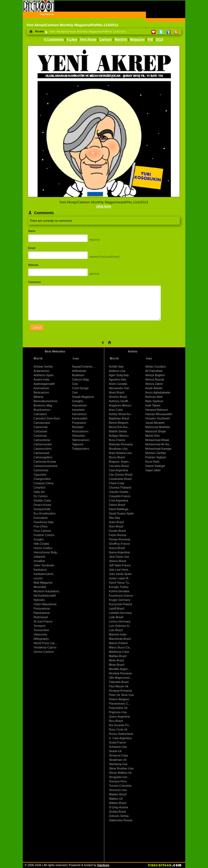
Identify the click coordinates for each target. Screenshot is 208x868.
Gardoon (103, 865)
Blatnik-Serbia (118, 431)
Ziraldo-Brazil (117, 812)
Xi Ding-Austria (118, 807)
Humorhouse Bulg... (46, 552)
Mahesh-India (118, 634)
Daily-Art (39, 492)
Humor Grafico (43, 548)
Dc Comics (41, 496)
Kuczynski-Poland (120, 604)
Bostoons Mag (43, 405)
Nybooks (39, 600)
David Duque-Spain (121, 513)
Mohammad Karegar (158, 449)
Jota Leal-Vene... (120, 570)
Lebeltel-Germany (120, 613)
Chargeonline (42, 479)
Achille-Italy (116, 366)
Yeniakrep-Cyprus (45, 647)
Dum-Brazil (116, 526)
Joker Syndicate (44, 565)
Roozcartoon (80, 431)
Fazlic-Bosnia (118, 535)
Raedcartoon (42, 613)
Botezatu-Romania (121, 444)
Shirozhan (79, 436)
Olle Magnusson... (121, 678)
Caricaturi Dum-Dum (47, 418)
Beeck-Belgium (119, 423)
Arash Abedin (154, 388)
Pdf (150, 39)
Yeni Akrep (88, 39)
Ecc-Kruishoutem (45, 513)
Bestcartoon (41, 392)
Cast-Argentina (118, 470)
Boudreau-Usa (118, 449)
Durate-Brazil (117, 531)
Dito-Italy (115, 518)
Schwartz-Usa (118, 747)
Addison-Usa (117, 371)
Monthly (121, 39)
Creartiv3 (39, 487)
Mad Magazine (43, 583)
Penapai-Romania (120, 691)
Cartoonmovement (45, 466)
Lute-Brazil (116, 630)
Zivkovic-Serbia (119, 816)
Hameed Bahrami (156, 410)
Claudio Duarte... (120, 492)
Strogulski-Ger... (119, 777)
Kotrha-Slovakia (119, 591)
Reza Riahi (152, 462)
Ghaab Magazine (83, 397)
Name (32, 231)
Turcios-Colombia (120, 786)
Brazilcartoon (42, 410)
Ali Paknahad (154, 371)
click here (104, 206)
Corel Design (80, 388)
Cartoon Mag (80, 379)
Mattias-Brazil (118, 656)
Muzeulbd (40, 587)
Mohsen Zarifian (155, 453)
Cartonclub (41, 427)
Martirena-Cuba (119, 652)
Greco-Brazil (117, 548)
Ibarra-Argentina (119, 552)
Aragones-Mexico (120, 405)
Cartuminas (41, 470)
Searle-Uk (115, 751)
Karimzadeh (80, 418)
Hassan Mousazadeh (159, 414)
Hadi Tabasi (153, 405)
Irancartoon (79, 414)
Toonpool (39, 626)
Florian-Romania (120, 539)
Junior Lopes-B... (120, 578)
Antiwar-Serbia (43, 366)
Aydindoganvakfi (44, 384)
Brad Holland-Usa (120, 453)
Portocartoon (42, 608)
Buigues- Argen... (120, 462)
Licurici (38, 578)
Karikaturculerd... (45, 574)
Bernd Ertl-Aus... (119, 427)
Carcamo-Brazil (119, 466)
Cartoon (105, 39)
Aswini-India (41, 379)
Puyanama (79, 423)
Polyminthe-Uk (118, 708)
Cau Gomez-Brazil (121, 475)
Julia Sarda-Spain (120, 574)
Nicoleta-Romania (120, 673)
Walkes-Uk (116, 799)
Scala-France (117, 742)
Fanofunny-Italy (43, 522)
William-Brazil (118, 803)
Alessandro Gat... (120, 388)
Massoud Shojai (155, 431)
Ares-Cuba (116, 410)
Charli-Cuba (117, 483)
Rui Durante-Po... (120, 725)
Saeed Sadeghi (155, 466)
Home (37, 31)
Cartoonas (40, 436)
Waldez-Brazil (118, 794)
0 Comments (54, 39)
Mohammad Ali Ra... (158, 444)
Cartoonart (40, 431)
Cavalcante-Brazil (120, 479)
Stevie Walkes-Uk (120, 773)
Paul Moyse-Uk (119, 686)
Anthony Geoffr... (120, 401)
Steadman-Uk (118, 760)
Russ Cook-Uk (118, 729)
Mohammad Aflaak (157, 440)
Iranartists (78, 410)
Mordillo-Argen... (119, 669)
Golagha (77, 401)
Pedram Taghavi (156, 457)
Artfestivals (79, 371)
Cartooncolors (43, 449)
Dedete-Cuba (42, 500)
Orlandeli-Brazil (119, 682)
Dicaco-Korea (42, 505)
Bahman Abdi (154, 397)
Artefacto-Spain (43, 375)
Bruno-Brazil (117, 457)
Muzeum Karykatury (46, 591)
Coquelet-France (120, 496)
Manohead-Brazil (120, 639)
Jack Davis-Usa (119, 557)
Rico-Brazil (116, 721)
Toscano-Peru (118, 781)
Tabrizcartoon (81, 440)
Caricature (40, 414)
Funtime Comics (44, 535)
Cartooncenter (43, 444)
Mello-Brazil (116, 660)
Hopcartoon (79, 405)
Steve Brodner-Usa (121, 768)
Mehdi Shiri (152, 436)
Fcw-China (40, 526)
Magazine (137, 39)
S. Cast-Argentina (120, 738)
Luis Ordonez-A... (120, 626)
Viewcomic (40, 634)
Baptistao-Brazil (119, 418)
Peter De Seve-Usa (121, 695)
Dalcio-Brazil (117, 505)
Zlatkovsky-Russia (121, 820)
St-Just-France (43, 621)
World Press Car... (45, 643)
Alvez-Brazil (116, 392)
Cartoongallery (43, 457)
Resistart (78, 427)
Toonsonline (41, 630)
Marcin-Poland (118, 643)
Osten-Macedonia (45, 604)
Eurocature (41, 518)
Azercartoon (41, 388)
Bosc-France (117, 440)
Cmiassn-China (43, 483)
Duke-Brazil (116, 522)
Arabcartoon (41, 371)
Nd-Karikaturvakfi (45, 596)
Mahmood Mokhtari (157, 427)
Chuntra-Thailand (120, 487)
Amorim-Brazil (118, 397)
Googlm (39, 539)
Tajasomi (78, 444)
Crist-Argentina (118, 500)
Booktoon (78, 375)
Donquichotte (42, 509)
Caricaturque (42, 423)
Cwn (75, 392)
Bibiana (38, 397)
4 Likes (72, 39)
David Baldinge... (120, 509)
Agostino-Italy (118, 379)
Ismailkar (39, 561)
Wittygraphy (41, 639)
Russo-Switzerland (121, 734)
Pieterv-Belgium (119, 699)
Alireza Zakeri (154, 384)
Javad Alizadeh (155, 423)
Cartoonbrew (42, 440)
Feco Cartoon (42, 531)
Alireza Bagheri (155, 375)
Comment (34, 282)
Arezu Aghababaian (158, 392)
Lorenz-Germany (120, 621)
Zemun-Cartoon (44, 652)
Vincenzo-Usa (118, 790)
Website (33, 265)
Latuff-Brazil (117, 608)
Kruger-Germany (120, 600)
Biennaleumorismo (45, 401)
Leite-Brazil (116, 617)
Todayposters (81, 449)
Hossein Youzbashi (157, 418)
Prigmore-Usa (118, 712)
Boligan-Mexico (119, 436)
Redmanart (41, 617)
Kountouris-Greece (121, 596)
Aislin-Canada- (118, 384)
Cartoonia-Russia (45, 462)
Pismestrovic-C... (120, 704)
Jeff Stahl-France (120, 565)
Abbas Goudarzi (155, 366)
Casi (75, 384)
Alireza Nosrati (155, 379)
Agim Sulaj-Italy (119, 375)
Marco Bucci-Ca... (120, 647)
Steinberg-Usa (118, 764)
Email (32, 248)
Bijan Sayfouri (154, 401)
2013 (159, 39)
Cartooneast (41, 453)
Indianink (39, 557)
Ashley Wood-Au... (121, 414)
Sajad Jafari (153, 470)
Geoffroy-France (119, 544)
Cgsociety (40, 475)
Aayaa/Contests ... (84, 366)
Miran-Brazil (117, 665)
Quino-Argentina (119, 716)
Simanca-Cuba (118, 755)
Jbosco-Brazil (118, 561)
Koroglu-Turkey (119, 587)
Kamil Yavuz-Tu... (120, 583)
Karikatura (40, 570)
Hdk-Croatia (41, 544)
